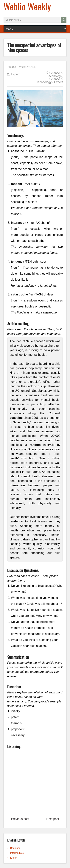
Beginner (15, 848)
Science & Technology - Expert (50, 81)
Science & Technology (55, 75)
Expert (15, 74)
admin (13, 67)
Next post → (55, 819)
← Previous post (18, 819)
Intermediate (17, 853)
